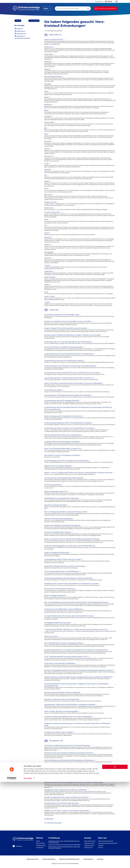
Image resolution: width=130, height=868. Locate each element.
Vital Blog (101, 845)
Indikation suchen (89, 843)
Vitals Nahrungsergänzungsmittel (108, 843)
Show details (28, 864)
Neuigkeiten (40, 847)
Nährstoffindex (40, 843)
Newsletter (17, 846)
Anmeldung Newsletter (105, 8)
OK (115, 853)
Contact (100, 847)
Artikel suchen (88, 847)
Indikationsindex (41, 845)
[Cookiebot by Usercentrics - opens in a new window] (12, 864)
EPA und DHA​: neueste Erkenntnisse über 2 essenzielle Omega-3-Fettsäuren (64, 847)
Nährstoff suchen (89, 845)
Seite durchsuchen (90, 841)
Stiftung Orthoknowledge (106, 841)
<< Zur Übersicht (34, 21)
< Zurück (18, 21)
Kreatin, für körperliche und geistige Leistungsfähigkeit (64, 845)
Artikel (38, 841)
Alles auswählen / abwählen (22, 38)
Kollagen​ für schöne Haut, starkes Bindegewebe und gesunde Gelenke (64, 842)
